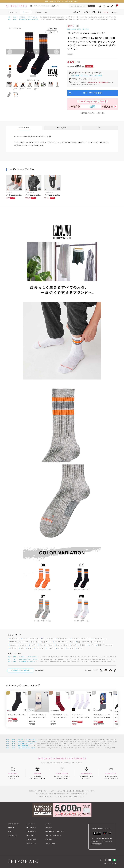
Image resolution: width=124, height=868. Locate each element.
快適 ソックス (63, 639)
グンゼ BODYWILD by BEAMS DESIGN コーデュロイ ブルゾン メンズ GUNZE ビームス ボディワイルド (33, 195)
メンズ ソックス (48, 639)
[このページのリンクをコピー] (115, 670)
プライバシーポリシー (53, 836)
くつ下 (33, 645)
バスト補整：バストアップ (27, 662)
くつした (23, 645)
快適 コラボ (46, 642)
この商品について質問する (20, 670)
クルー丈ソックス (46, 645)
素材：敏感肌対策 (23, 746)
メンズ (73, 645)
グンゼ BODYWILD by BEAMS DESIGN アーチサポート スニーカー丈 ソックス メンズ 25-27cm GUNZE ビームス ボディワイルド (14, 195)
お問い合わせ (31, 843)
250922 (13, 645)
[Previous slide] (10, 52)
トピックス (114, 12)
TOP (9, 17)
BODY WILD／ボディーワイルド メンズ (24, 642)
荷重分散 (13, 648)
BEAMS (60, 648)
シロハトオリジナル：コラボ (26, 748)
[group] (43, 86)
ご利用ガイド (31, 832)
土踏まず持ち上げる (105, 645)
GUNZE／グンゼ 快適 (30, 639)
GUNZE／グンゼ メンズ (80, 639)
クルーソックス (32, 17)
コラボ (80, 648)
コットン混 (39, 648)
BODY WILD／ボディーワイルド (29, 19)
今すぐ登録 (75, 75)
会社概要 (49, 828)
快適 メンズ (14, 639)
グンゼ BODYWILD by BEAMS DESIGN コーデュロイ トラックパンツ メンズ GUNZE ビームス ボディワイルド (52, 195)
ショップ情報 (50, 843)
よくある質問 (31, 840)
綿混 (29, 648)
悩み (99, 12)
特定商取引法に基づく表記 (55, 832)
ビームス (70, 648)
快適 (22, 648)
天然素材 (50, 648)
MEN (15, 17)
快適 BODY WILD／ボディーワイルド (90, 642)
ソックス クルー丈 (99, 639)
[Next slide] (56, 52)
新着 (94, 12)
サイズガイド (31, 828)
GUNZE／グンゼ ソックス (64, 642)
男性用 (82, 645)
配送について (31, 836)
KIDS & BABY (13, 836)
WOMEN (11, 828)
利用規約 (49, 840)
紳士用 (91, 645)
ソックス (22, 17)
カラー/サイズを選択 (92, 93)
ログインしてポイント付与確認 (91, 75)
